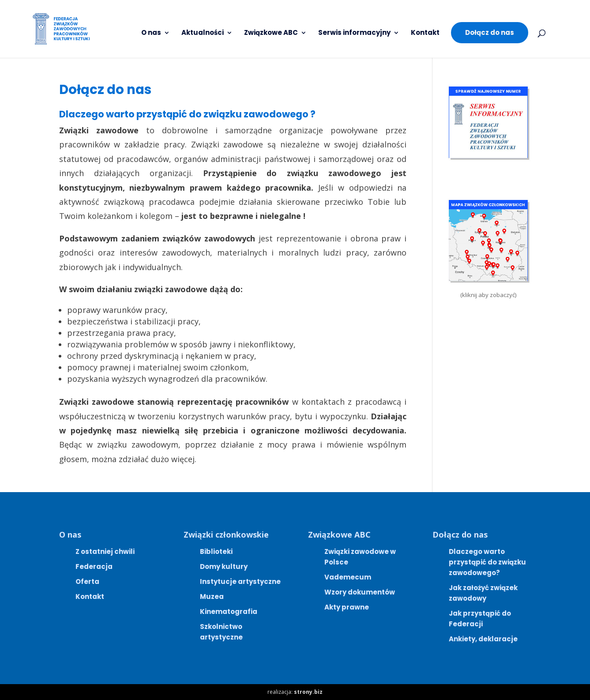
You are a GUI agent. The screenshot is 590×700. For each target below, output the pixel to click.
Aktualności (203, 33)
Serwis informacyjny (354, 33)
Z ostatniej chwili (105, 551)
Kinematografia (229, 612)
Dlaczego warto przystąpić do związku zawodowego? (487, 562)
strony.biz (308, 692)
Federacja (94, 566)
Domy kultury (224, 566)
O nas (151, 33)
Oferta (87, 581)
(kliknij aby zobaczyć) (488, 295)
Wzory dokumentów (360, 592)
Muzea (212, 597)
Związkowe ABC (271, 33)
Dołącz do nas (490, 32)
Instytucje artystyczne (240, 581)
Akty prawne (347, 607)
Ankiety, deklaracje (483, 639)
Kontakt (425, 33)
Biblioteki (216, 551)
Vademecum (348, 577)
